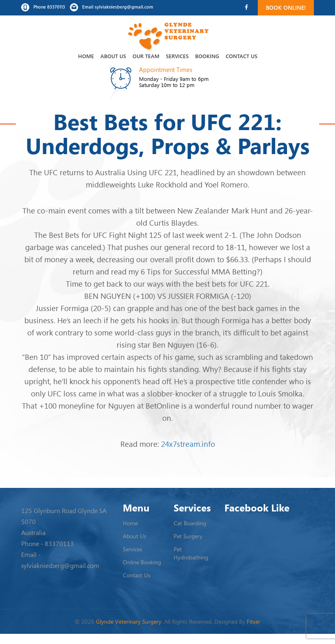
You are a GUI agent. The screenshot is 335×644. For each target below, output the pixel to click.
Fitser (253, 621)
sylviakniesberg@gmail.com (60, 566)
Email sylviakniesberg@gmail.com (112, 7)
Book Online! (286, 8)
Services (177, 56)
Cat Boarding (190, 523)
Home (86, 56)
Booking (207, 56)
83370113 (59, 544)
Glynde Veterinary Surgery (129, 621)
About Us (113, 56)
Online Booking (142, 562)
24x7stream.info (188, 444)
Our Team (146, 56)
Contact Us (241, 56)
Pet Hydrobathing (191, 553)
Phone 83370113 (43, 7)
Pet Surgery (188, 536)
